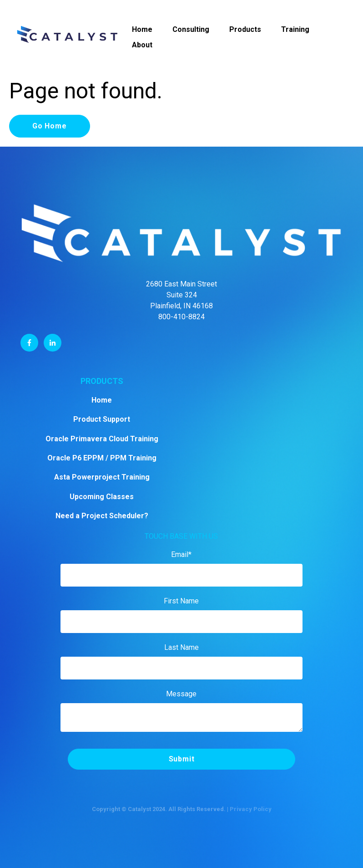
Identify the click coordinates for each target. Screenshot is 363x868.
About (142, 45)
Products (245, 29)
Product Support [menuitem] (102, 419)
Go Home (50, 126)
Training (295, 29)
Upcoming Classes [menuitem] (102, 497)
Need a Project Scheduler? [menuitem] (102, 516)
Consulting (191, 29)
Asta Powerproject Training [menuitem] (102, 477)
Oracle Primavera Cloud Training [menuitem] (102, 439)
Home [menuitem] (102, 400)
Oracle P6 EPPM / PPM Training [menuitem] (102, 458)
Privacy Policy (251, 809)
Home (142, 29)
